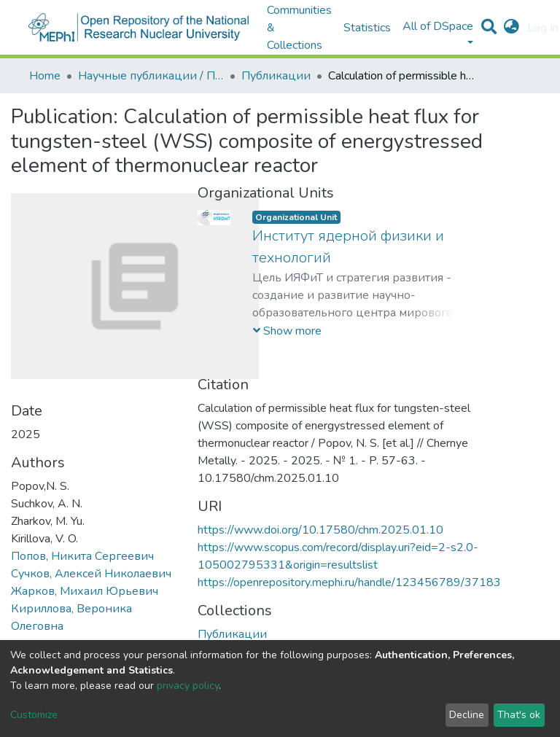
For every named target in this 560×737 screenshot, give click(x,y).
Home (45, 76)
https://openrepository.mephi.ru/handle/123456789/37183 (349, 582)
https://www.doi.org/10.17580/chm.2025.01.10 (320, 530)
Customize (34, 715)
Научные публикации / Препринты (151, 76)
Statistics (367, 28)
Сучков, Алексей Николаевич (91, 574)
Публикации (276, 76)
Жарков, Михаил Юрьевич (85, 591)
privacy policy (188, 686)
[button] (512, 28)
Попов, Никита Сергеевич (82, 556)
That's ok (519, 715)
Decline (467, 715)
